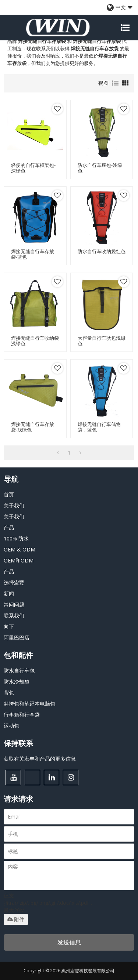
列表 (115, 83)
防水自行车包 (19, 671)
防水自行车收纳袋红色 (102, 252)
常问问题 (14, 604)
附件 (16, 919)
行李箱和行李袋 (22, 715)
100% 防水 (16, 538)
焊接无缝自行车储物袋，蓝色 (99, 427)
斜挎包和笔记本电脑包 (29, 704)
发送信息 (69, 942)
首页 (9, 494)
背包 (9, 693)
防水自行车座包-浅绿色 (100, 168)
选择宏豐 (14, 582)
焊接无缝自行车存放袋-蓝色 (33, 254)
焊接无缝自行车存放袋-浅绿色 (33, 427)
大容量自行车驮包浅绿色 (102, 341)
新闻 (9, 593)
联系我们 (14, 615)
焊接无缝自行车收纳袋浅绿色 (35, 341)
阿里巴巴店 (17, 637)
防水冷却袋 (17, 682)
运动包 (11, 726)
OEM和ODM (19, 560)
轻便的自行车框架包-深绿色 (33, 168)
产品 (9, 527)
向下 (9, 626)
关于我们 (14, 505)
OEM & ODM (20, 549)
